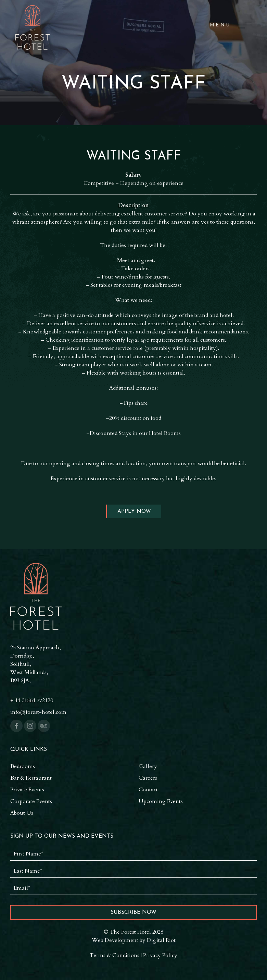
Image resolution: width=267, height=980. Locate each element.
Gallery (148, 766)
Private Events (27, 790)
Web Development (115, 940)
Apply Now (134, 511)
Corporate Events (31, 801)
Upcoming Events (161, 801)
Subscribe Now (133, 912)
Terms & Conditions (115, 955)
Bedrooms (23, 766)
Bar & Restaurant (31, 778)
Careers (148, 778)
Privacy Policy (160, 955)
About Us (22, 813)
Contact (148, 790)
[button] (231, 25)
